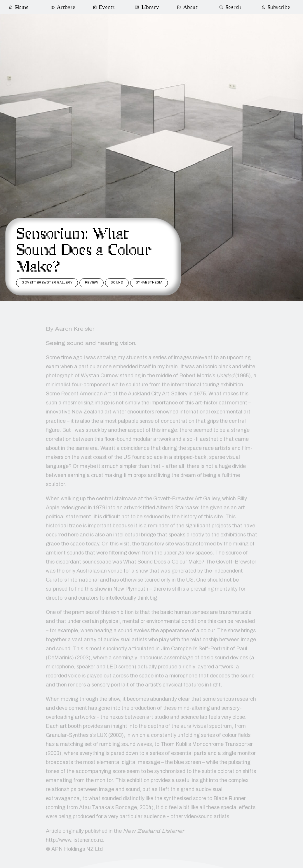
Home (19, 7)
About (187, 7)
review (92, 282)
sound (117, 282)
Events (104, 7)
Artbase (63, 7)
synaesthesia (149, 282)
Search (230, 7)
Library (147, 7)
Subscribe (276, 7)
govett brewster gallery (47, 282)
